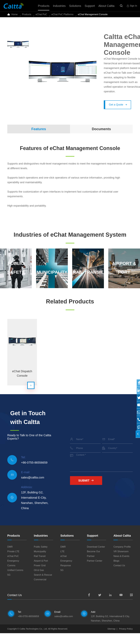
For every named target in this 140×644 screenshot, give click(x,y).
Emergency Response (66, 574)
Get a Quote (118, 108)
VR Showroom (121, 562)
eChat (63, 567)
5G (9, 586)
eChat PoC (41, 16)
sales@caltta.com (33, 488)
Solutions (67, 546)
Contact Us (119, 576)
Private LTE (13, 562)
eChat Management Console (93, 16)
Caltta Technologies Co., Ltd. (34, 640)
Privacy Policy (126, 640)
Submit (86, 491)
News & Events (121, 567)
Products (27, 16)
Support (93, 546)
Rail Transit (40, 567)
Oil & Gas (39, 581)
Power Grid (40, 576)
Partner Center (95, 572)
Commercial (40, 590)
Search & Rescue (43, 586)
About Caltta (122, 546)
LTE (62, 562)
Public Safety (41, 558)
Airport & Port (41, 572)
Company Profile (122, 558)
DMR (10, 558)
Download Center (96, 558)
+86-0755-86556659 (34, 473)
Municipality (40, 562)
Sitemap (111, 640)
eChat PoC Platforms (62, 16)
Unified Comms (15, 581)
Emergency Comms (13, 574)
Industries (41, 546)
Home (15, 16)
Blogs (116, 572)
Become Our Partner (94, 565)
